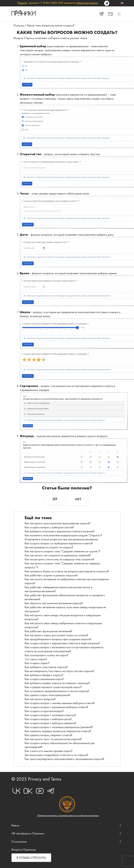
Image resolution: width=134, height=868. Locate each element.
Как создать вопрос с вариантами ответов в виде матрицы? (62, 643)
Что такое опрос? (36, 659)
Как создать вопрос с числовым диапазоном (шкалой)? (59, 727)
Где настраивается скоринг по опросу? (49, 547)
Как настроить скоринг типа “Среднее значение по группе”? (62, 551)
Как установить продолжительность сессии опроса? (57, 691)
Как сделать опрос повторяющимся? (47, 695)
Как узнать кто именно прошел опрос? (49, 751)
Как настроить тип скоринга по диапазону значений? (58, 555)
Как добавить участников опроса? (46, 667)
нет (78, 499)
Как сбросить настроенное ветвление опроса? (54, 603)
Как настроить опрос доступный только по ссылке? (56, 635)
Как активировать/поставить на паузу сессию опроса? (59, 671)
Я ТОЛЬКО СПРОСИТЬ (31, 858)
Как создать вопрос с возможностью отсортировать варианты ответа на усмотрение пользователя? (64, 649)
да (55, 498)
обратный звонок (87, 3)
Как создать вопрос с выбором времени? (50, 723)
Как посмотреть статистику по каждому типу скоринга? (59, 559)
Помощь (19, 25)
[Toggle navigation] (119, 14)
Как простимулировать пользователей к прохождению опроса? (64, 759)
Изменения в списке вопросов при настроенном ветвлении (61, 539)
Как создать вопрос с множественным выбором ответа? (60, 703)
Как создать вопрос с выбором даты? (48, 719)
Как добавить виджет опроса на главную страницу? (57, 683)
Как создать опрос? (37, 663)
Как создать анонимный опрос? (44, 679)
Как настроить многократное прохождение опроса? (57, 523)
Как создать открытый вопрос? (44, 711)
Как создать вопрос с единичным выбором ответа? (56, 707)
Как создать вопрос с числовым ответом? (50, 715)
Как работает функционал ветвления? (48, 631)
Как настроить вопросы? (40, 699)
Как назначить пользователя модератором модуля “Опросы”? (63, 535)
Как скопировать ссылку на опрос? (46, 655)
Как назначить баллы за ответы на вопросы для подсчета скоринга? (67, 571)
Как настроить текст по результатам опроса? (53, 739)
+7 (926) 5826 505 (51, 3)
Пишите (22, 3)
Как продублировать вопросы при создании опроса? (58, 639)
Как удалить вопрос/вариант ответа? (48, 735)
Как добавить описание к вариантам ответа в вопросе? (59, 531)
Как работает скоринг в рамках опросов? (51, 575)
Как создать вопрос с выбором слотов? (49, 527)
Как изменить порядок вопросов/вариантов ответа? (58, 731)
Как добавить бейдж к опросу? (44, 675)
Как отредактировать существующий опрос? (53, 687)
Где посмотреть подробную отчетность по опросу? (56, 755)
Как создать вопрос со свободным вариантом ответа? (59, 543)
